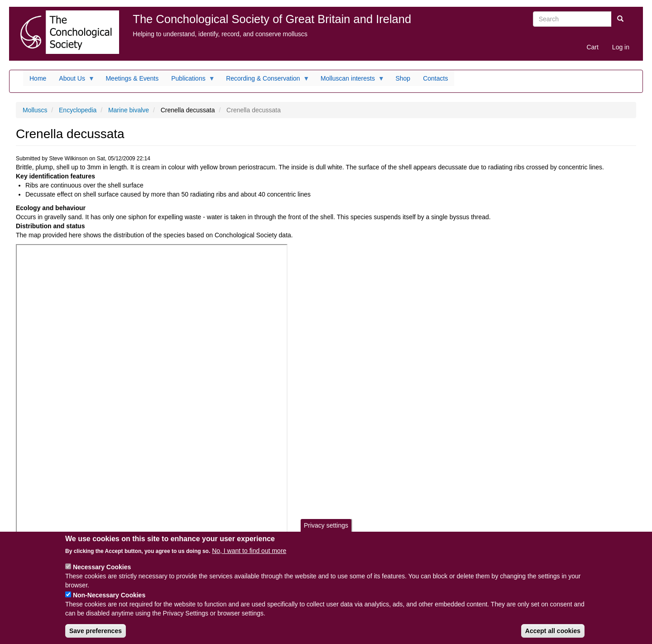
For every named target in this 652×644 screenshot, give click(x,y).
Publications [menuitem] (190, 81)
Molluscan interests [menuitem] (349, 81)
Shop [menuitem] (403, 78)
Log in (621, 47)
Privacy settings (326, 525)
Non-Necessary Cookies (109, 595)
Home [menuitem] (38, 78)
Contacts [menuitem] (435, 78)
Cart (592, 47)
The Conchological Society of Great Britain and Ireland (272, 19)
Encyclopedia (78, 110)
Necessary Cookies (102, 567)
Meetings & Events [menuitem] (132, 78)
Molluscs (35, 110)
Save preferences (96, 631)
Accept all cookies (553, 631)
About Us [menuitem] (74, 81)
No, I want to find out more (249, 551)
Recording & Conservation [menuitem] (264, 81)
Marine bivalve (129, 110)
